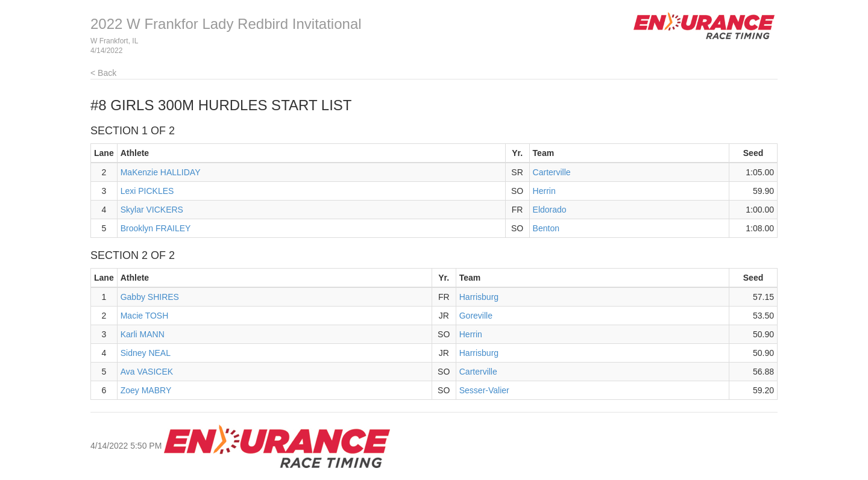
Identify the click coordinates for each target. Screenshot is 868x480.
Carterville (552, 172)
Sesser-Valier (484, 390)
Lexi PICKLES (147, 191)
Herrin (544, 191)
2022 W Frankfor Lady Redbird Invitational (226, 24)
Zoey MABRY (146, 390)
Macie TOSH (145, 316)
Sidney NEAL (146, 353)
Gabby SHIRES (150, 297)
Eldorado (550, 210)
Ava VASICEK (147, 372)
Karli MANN (143, 334)
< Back (103, 73)
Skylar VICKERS (152, 210)
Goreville (476, 316)
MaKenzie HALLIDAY (161, 172)
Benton (546, 228)
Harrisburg (479, 297)
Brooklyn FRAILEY (156, 228)
